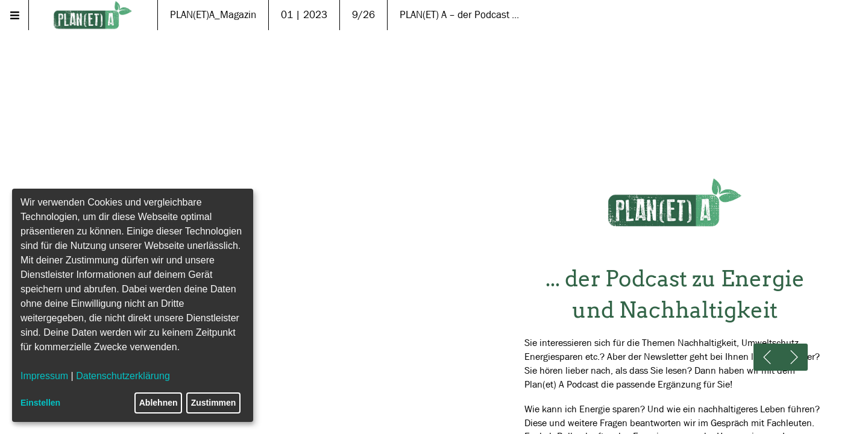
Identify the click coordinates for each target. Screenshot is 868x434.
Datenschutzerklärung (123, 376)
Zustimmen (214, 403)
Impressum (44, 376)
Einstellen (40, 403)
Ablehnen (159, 403)
